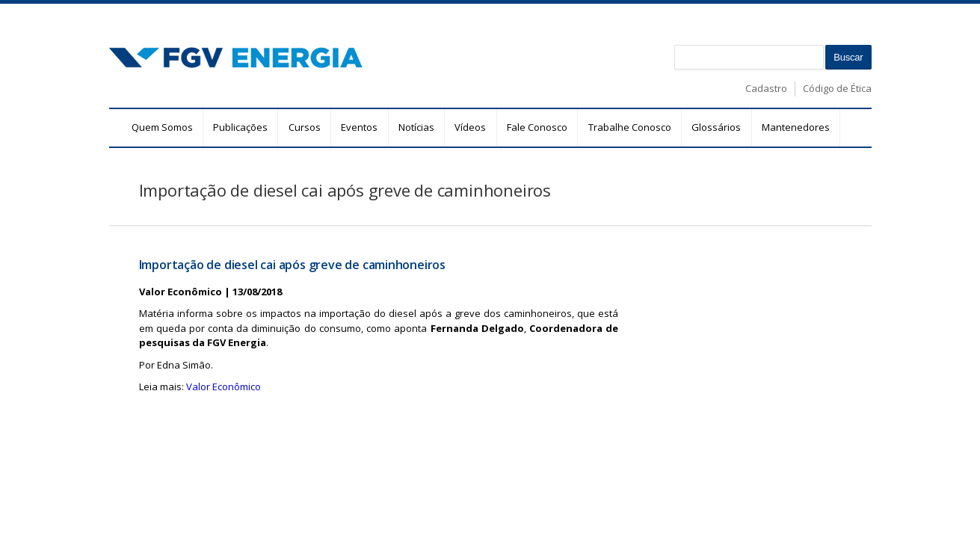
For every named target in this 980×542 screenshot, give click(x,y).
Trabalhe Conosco (630, 127)
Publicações (240, 127)
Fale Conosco (537, 127)
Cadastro (766, 88)
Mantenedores (796, 127)
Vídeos (470, 127)
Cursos (305, 127)
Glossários (716, 127)
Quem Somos (162, 127)
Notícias (416, 127)
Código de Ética (837, 88)
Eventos (359, 127)
